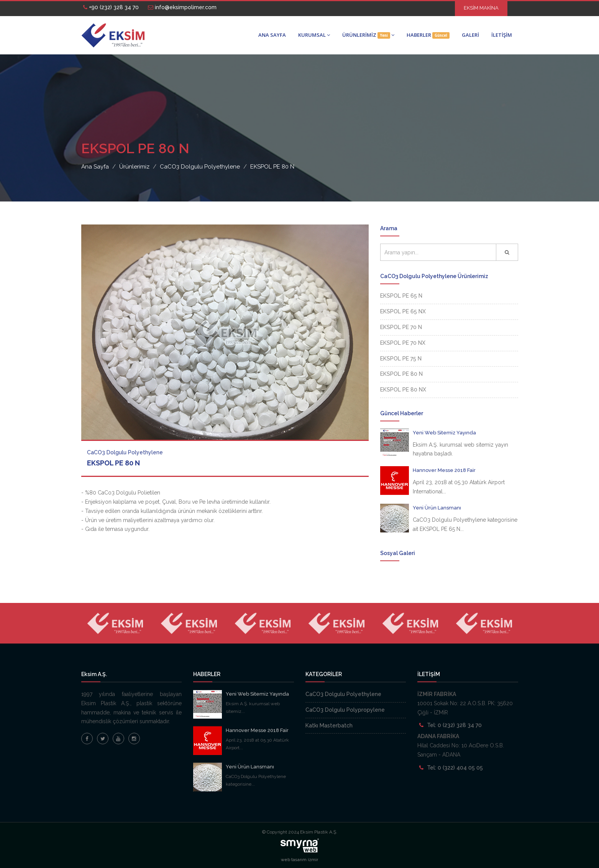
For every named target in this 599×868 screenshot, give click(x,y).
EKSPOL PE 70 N (401, 327)
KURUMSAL (314, 35)
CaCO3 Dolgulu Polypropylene (345, 710)
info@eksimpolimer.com (182, 7)
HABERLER (428, 35)
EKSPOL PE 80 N (401, 374)
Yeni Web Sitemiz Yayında (444, 433)
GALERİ (470, 35)
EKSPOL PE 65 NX (403, 311)
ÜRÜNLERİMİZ (368, 35)
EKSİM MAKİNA (481, 8)
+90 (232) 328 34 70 (111, 7)
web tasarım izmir (299, 860)
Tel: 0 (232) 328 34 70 (454, 725)
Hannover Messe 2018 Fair (444, 470)
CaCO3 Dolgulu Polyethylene (343, 694)
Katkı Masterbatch (329, 726)
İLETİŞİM (502, 35)
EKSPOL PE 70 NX (403, 343)
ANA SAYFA (272, 35)
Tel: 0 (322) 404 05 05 (455, 768)
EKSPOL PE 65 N (401, 296)
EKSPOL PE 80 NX (403, 390)
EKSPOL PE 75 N (401, 359)
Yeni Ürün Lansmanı (437, 508)
